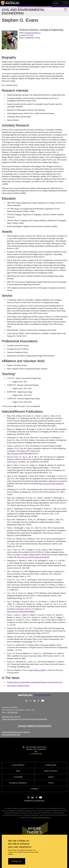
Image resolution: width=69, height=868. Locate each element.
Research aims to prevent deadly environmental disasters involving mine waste (35, 682)
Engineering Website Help (11, 735)
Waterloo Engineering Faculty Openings (16, 732)
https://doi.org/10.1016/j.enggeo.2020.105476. (34, 557)
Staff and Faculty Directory (11, 717)
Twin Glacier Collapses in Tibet (18, 686)
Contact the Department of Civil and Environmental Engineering (24, 719)
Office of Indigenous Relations (42, 817)
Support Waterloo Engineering (34, 726)
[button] (58, 3)
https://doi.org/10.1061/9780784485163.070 (22, 453)
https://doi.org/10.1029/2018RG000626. (21, 611)
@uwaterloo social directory (34, 801)
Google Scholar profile (36, 670)
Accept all (17, 861)
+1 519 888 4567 (36, 754)
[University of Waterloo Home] (10, 3)
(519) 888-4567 (12, 712)
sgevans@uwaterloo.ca (32, 33)
